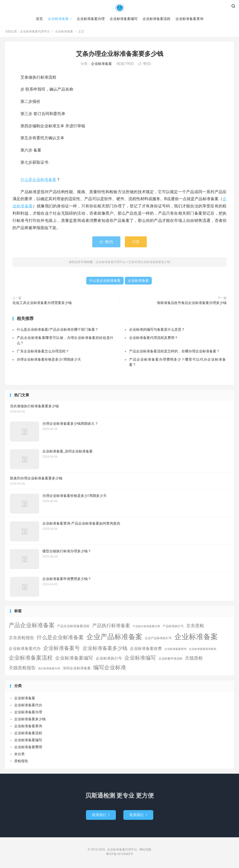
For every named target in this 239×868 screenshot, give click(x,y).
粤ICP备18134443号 (119, 854)
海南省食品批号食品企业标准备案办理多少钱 (192, 303)
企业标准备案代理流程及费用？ (154, 338)
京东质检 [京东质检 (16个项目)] (195, 626)
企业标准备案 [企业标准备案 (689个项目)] (196, 637)
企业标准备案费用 (28, 747)
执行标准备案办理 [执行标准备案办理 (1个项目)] (49, 668)
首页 (39, 19)
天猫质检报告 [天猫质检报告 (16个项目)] (22, 668)
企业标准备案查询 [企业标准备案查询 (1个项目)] (175, 649)
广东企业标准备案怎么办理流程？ (43, 351)
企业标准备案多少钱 (30, 719)
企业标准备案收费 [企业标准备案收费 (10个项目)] (146, 649)
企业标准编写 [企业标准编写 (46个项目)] (140, 658)
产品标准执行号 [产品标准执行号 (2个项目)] (173, 626)
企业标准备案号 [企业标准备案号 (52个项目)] (61, 648)
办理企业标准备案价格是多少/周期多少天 (49, 359)
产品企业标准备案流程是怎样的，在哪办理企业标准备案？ (174, 351)
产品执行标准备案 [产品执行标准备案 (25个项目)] (111, 626)
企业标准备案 (58, 19)
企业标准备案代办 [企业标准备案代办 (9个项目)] (25, 649)
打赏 (136, 242)
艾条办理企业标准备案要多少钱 (120, 54)
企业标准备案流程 (157, 19)
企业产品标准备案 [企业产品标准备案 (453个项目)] (114, 637)
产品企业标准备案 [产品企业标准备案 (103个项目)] (32, 625)
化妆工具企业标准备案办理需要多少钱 (42, 303)
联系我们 (101, 815)
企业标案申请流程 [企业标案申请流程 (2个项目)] (170, 659)
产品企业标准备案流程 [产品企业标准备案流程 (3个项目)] (73, 626)
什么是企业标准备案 (38, 180)
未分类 (19, 754)
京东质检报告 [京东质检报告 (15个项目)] (21, 638)
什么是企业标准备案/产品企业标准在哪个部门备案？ (58, 329)
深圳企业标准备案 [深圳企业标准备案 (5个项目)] (77, 668)
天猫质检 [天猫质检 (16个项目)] (194, 658)
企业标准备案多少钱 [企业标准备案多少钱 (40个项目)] (105, 648)
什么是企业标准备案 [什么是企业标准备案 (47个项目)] (60, 637)
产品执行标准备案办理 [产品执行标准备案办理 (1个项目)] (146, 626)
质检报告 (21, 761)
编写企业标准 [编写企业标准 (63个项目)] (110, 667)
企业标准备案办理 (91, 19)
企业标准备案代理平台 (120, 8)
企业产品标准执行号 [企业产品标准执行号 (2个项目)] (158, 638)
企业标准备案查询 (189, 19)
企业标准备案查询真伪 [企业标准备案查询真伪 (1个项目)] (203, 649)
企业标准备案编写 (124, 19)
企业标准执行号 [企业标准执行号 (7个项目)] (109, 658)
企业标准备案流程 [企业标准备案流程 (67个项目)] (31, 658)
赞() (145, 64)
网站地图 (145, 850)
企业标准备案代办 (28, 705)
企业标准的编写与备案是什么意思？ (157, 329)
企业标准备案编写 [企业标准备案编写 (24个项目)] (74, 658)
